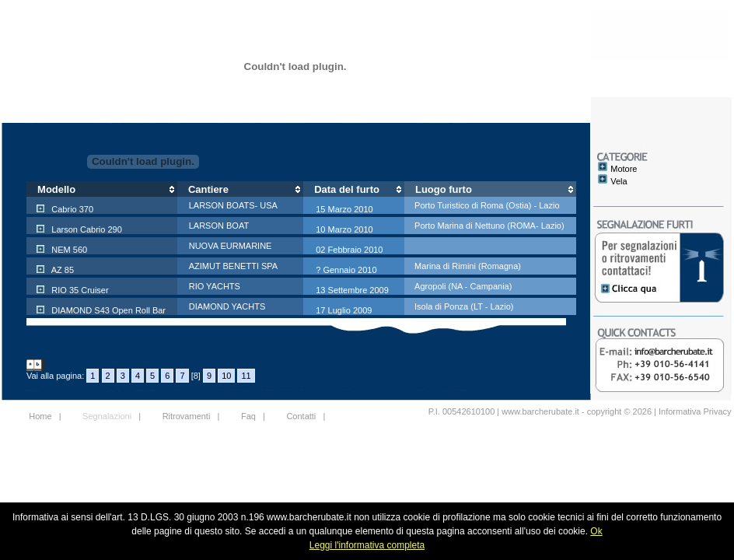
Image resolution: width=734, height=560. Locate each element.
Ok (596, 531)
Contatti (301, 416)
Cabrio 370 (71, 209)
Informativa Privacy (695, 411)
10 (226, 376)
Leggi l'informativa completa (367, 545)
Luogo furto (444, 189)
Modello (56, 189)
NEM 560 (68, 250)
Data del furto (347, 189)
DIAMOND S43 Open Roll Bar (107, 310)
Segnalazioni (107, 416)
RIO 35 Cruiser (79, 290)
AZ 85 (61, 270)
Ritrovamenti (187, 416)
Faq (248, 416)
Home (40, 416)
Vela (619, 181)
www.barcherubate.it (540, 411)
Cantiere (208, 189)
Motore (624, 169)
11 (246, 376)
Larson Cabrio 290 (86, 229)
